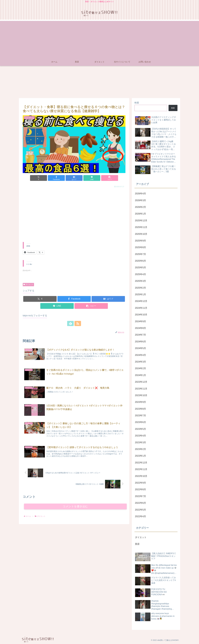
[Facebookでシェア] (57, 178)
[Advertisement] (99, 39)
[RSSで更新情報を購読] (77, 323)
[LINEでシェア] (91, 178)
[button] (109, 178)
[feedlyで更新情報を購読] (71, 323)
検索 (137, 103)
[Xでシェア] (40, 178)
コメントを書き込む (75, 507)
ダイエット (28, 284)
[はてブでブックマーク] (74, 178)
